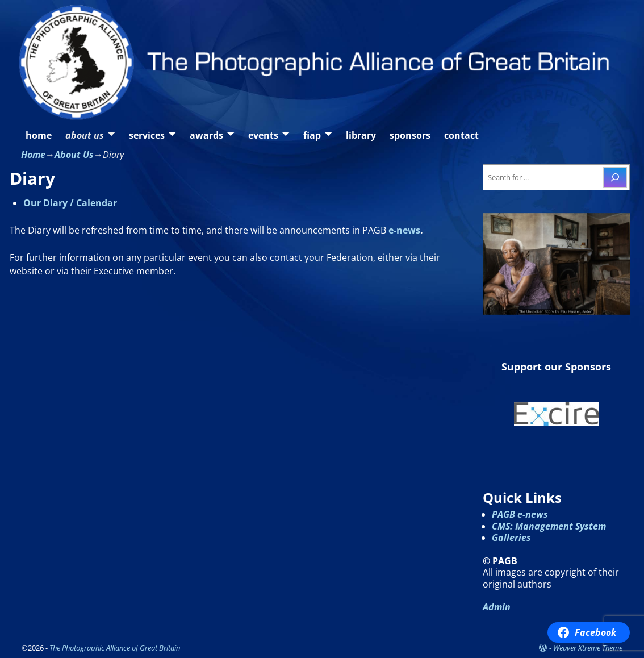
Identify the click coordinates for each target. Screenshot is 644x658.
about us (85, 135)
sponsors (410, 135)
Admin (497, 607)
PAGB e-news (520, 514)
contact (461, 135)
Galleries (511, 538)
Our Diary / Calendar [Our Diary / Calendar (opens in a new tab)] (70, 203)
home (39, 135)
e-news (404, 230)
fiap (312, 135)
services (147, 135)
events (263, 135)
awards (206, 135)
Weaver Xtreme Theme (588, 648)
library (361, 135)
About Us (74, 155)
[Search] (615, 177)
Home (33, 155)
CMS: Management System (549, 526)
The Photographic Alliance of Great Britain (115, 648)
